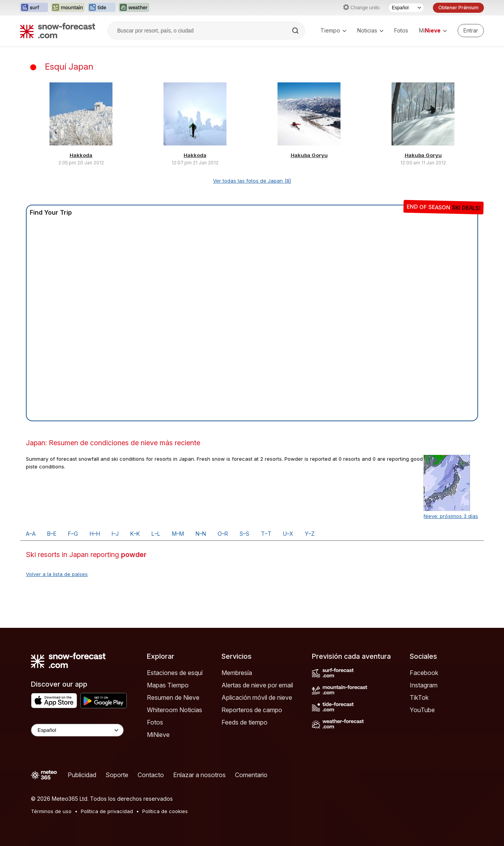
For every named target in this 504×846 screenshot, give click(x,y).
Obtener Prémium (458, 8)
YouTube (422, 710)
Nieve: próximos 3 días (451, 516)
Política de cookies (165, 811)
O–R (223, 534)
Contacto (151, 775)
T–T (266, 534)
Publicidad (82, 775)
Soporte (117, 775)
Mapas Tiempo (168, 685)
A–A (31, 534)
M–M (178, 534)
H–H (95, 534)
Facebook (424, 673)
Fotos (401, 30)
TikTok (419, 697)
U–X (288, 534)
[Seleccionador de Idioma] (406, 8)
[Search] (296, 31)
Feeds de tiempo (244, 722)
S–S (244, 534)
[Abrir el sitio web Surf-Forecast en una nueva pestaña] (34, 8)
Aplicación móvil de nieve (257, 697)
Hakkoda (81, 155)
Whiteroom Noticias (175, 710)
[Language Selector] (77, 730)
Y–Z (310, 534)
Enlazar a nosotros (199, 775)
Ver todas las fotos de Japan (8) (252, 181)
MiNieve (158, 735)
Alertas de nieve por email (257, 685)
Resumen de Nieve (173, 697)
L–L (156, 534)
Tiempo (333, 30)
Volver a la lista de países (57, 574)
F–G (73, 534)
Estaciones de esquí (175, 673)
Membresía (237, 673)
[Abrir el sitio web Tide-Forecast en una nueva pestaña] (102, 8)
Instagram (424, 685)
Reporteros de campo (252, 710)
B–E (52, 534)
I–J (115, 534)
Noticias (370, 30)
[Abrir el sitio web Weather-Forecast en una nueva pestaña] (134, 8)
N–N (201, 534)
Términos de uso (51, 811)
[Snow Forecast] (58, 31)
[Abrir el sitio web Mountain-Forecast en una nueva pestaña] (68, 8)
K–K (135, 534)
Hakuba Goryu (309, 155)
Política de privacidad (107, 811)
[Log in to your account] (471, 31)
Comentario (251, 775)
